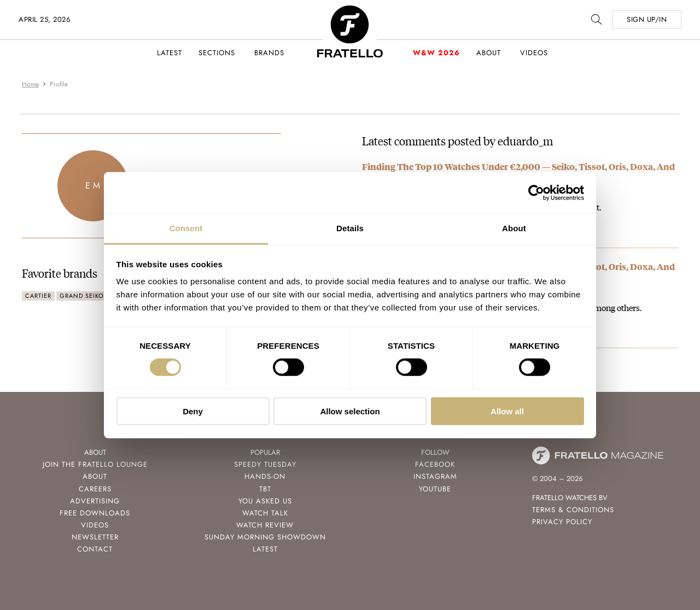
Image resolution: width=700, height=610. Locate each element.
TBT (265, 489)
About (489, 53)
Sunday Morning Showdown (265, 537)
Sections (217, 53)
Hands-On (265, 476)
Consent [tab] (186, 228)
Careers (95, 489)
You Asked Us (265, 501)
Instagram (435, 476)
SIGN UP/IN (647, 19)
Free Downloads (95, 513)
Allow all (507, 411)
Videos (534, 53)
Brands (269, 53)
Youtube (435, 489)
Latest (170, 53)
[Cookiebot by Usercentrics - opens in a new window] (536, 192)
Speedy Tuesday (265, 464)
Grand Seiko (82, 296)
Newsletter (95, 537)
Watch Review (265, 525)
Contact (95, 549)
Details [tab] (350, 228)
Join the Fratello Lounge (95, 464)
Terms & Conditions (573, 510)
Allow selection (350, 411)
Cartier (38, 296)
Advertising (95, 501)
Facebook (435, 464)
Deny (193, 411)
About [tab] (514, 228)
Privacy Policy (562, 522)
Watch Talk (265, 513)
